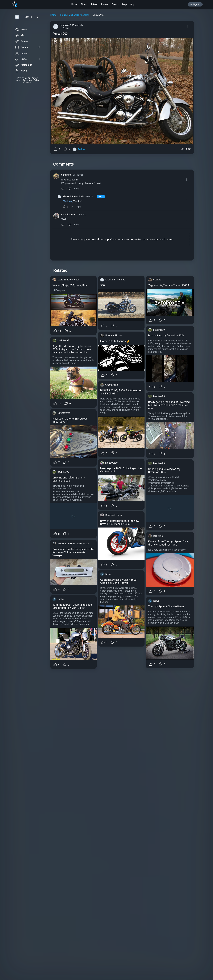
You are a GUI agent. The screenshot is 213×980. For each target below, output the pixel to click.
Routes (104, 4)
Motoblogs (24, 65)
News (21, 71)
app (106, 239)
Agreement (28, 80)
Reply (77, 189)
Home (74, 4)
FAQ (19, 78)
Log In (84, 239)
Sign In (195, 4)
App (132, 4)
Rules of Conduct (31, 81)
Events (115, 4)
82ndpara (66, 175)
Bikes (94, 4)
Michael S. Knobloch (73, 196)
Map (124, 4)
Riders (84, 4)
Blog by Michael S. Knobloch (75, 15)
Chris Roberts (68, 215)
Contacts (26, 78)
